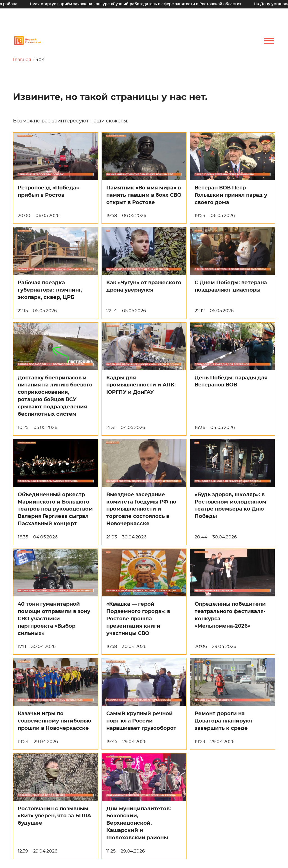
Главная (22, 60)
